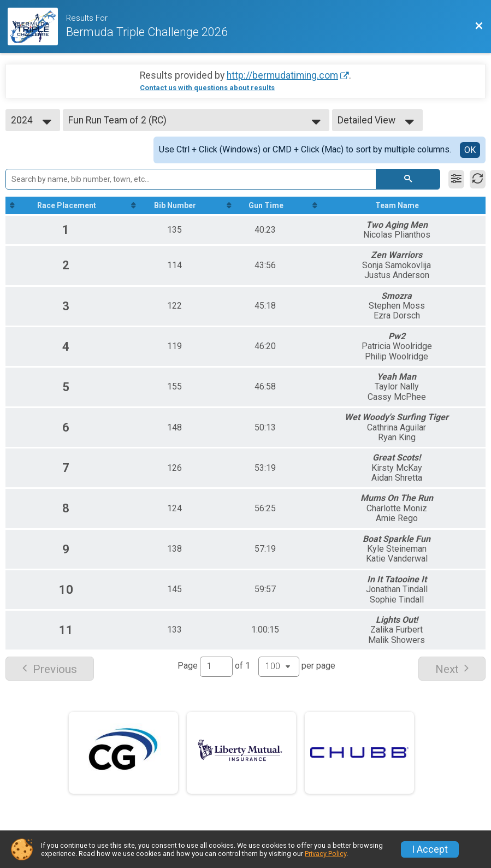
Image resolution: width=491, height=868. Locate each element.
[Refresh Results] (478, 179)
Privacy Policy (326, 854)
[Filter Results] (456, 179)
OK (470, 150)
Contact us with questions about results (207, 88)
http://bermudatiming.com (282, 75)
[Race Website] (37, 26)
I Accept (430, 849)
